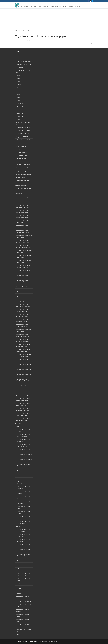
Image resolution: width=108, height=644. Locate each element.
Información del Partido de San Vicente (25, 580)
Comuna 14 (20, 116)
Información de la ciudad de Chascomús (23, 593)
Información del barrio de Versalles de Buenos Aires (22, 360)
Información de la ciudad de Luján (24, 602)
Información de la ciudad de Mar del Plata (24, 606)
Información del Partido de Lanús (24, 565)
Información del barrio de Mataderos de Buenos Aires (23, 276)
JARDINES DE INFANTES (21, 55)
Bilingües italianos (22, 159)
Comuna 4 (20, 85)
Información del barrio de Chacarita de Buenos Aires (22, 232)
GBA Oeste (19, 479)
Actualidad (17, 634)
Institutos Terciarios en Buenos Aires (23, 181)
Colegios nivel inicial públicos (23, 168)
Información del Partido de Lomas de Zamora (24, 570)
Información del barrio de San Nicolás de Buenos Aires (23, 345)
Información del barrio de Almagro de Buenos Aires (22, 202)
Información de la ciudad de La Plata (23, 598)
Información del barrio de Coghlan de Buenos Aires (24, 237)
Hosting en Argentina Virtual (51, 641)
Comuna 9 (20, 100)
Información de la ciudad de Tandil (23, 621)
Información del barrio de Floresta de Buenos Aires (24, 256)
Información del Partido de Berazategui (24, 540)
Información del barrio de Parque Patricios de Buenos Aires (24, 316)
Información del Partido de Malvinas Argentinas (24, 445)
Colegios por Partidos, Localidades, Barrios (23, 630)
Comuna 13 (20, 113)
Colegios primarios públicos (23, 171)
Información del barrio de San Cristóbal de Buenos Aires (23, 340)
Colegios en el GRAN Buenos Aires (23, 124)
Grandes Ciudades (19, 584)
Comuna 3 (20, 81)
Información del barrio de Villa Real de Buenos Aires (23, 405)
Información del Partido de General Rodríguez (24, 483)
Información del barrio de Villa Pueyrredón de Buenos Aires (23, 395)
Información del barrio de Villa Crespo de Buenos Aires (23, 365)
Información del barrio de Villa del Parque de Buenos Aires (24, 375)
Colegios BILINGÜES (21, 146)
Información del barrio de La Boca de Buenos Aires (24, 261)
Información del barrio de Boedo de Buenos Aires (24, 222)
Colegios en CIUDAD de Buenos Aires (24, 71)
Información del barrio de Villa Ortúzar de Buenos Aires (23, 400)
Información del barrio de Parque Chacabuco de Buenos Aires (24, 306)
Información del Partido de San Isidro (25, 455)
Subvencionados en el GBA (24, 143)
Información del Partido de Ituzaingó (24, 493)
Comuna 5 (20, 88)
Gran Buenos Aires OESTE (24, 131)
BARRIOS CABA (18, 193)
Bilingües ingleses (22, 149)
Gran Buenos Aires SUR (23, 134)
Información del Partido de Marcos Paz (24, 503)
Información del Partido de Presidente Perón (24, 575)
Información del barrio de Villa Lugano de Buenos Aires (23, 385)
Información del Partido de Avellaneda (24, 535)
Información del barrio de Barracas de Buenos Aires (22, 212)
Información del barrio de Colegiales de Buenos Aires (23, 241)
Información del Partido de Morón (24, 517)
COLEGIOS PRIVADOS (20, 68)
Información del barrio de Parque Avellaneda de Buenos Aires (24, 301)
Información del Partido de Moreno (24, 513)
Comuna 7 (20, 94)
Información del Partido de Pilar (24, 465)
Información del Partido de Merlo (24, 508)
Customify (41, 641)
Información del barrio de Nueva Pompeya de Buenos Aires (24, 286)
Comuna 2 (20, 78)
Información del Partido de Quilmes (24, 560)
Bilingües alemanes (22, 155)
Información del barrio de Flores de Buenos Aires (24, 251)
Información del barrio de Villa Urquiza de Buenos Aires (23, 420)
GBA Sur (18, 526)
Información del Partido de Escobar (24, 430)
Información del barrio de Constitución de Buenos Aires (23, 246)
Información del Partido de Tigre (24, 470)
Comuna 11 (20, 107)
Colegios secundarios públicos (23, 174)
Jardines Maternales (21, 58)
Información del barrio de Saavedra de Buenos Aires (22, 336)
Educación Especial (21, 162)
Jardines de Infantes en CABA (23, 61)
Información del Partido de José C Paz (24, 440)
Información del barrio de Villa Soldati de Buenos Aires (23, 415)
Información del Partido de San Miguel (25, 460)
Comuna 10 (20, 104)
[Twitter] (93, 1)
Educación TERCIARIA (20, 177)
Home (16, 30)
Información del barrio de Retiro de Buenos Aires (24, 331)
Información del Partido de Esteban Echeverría (24, 545)
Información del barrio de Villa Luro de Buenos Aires (23, 390)
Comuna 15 (20, 120)
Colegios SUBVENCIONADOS (23, 137)
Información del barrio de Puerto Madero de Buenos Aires (24, 321)
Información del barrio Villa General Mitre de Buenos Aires (23, 380)
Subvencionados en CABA (24, 140)
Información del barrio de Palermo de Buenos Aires (24, 296)
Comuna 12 (20, 110)
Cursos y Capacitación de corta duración (24, 189)
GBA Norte (19, 427)
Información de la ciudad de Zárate (23, 625)
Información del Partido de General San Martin (24, 435)
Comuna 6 (20, 91)
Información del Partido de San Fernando (25, 450)
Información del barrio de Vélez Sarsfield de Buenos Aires (24, 355)
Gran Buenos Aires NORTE (24, 127)
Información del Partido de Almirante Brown (24, 530)
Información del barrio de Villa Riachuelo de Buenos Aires (23, 410)
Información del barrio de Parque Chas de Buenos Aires (24, 311)
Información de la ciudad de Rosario (23, 616)
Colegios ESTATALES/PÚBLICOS (23, 165)
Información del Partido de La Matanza (25, 498)
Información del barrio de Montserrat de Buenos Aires (23, 281)
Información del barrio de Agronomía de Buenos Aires (23, 197)
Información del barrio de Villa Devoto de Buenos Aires (23, 370)
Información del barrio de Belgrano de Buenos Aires (22, 217)
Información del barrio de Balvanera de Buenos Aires (22, 207)
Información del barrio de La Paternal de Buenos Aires (23, 266)
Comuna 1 (20, 75)
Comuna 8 (20, 97)
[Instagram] (91, 1)
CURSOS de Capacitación (21, 185)
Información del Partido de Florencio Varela (24, 555)
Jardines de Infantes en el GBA (23, 64)
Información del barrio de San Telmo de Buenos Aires (23, 350)
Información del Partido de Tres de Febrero (24, 522)
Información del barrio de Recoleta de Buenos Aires (22, 326)
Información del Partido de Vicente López (24, 475)
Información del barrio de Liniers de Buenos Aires (24, 271)
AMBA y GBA (18, 424)
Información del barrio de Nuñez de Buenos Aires (24, 291)
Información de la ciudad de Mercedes (23, 611)
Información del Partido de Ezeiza (24, 550)
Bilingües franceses (22, 152)
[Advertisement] (54, 19)
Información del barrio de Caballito (22, 227)
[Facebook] (89, 1)
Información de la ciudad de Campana (23, 588)
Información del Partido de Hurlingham (24, 488)
